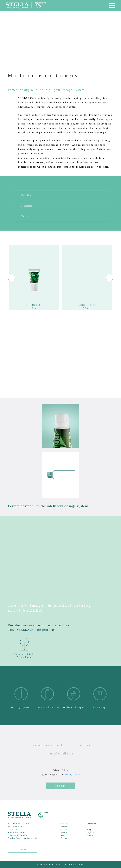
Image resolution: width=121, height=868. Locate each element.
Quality (64, 830)
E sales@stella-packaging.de (22, 838)
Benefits (23, 203)
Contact (64, 838)
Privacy (90, 835)
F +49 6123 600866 (18, 835)
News (63, 835)
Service (64, 832)
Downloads (91, 824)
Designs (23, 224)
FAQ (89, 830)
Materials (24, 213)
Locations (91, 827)
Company (64, 824)
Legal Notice (92, 832)
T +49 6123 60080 (17, 832)
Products (64, 827)
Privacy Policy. (73, 782)
